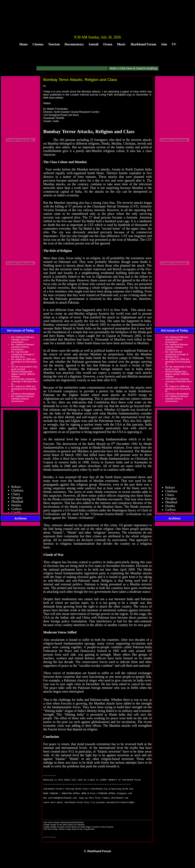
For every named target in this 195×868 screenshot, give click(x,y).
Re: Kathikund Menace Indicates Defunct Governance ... (23, 340)
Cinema (38, 44)
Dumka (16, 507)
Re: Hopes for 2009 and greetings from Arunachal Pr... (24, 362)
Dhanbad (17, 504)
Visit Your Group (51, 838)
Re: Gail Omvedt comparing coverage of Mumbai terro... (23, 354)
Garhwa (17, 511)
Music (121, 44)
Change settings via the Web (55, 833)
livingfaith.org (123, 95)
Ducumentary (74, 44)
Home (23, 44)
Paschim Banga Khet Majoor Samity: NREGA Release (23, 374)
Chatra (16, 496)
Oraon (108, 44)
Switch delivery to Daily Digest (78, 835)
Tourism (54, 44)
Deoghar (17, 500)
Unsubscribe (89, 838)
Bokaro (16, 489)
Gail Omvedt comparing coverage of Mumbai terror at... (25, 381)
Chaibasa (17, 493)
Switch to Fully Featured (103, 835)
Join (164, 44)
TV (174, 44)
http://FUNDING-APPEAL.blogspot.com (111, 798)
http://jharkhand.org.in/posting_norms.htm (108, 792)
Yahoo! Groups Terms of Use (71, 838)
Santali (94, 44)
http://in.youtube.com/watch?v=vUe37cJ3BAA (109, 809)
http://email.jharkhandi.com (112, 803)
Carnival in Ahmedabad (23, 394)
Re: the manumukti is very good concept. (24, 368)
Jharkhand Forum (143, 44)
